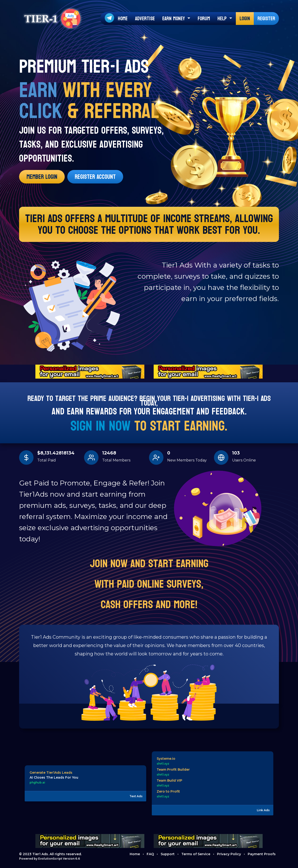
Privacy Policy (229, 854)
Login (245, 19)
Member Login (42, 177)
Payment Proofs (262, 854)
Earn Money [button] (174, 19)
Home (123, 19)
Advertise (145, 19)
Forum (204, 19)
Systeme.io (166, 759)
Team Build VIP (169, 780)
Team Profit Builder (173, 770)
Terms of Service (196, 854)
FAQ (150, 854)
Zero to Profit (168, 791)
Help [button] (223, 19)
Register (266, 19)
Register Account (95, 177)
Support (168, 854)
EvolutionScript (50, 859)
